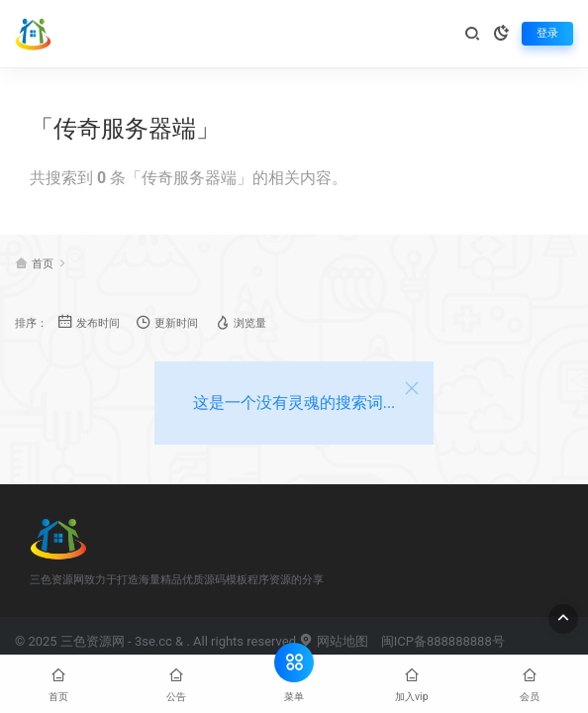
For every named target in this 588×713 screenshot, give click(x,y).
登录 (547, 33)
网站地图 (333, 641)
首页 (43, 264)
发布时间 (89, 322)
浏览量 (241, 322)
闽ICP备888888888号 (443, 641)
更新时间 (167, 322)
